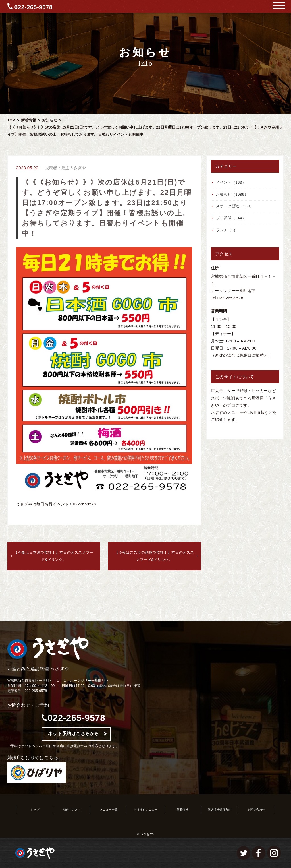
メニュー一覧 (109, 810)
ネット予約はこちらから (73, 734)
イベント (231, 182)
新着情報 (29, 120)
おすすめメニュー (145, 810)
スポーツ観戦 (235, 206)
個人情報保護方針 (219, 810)
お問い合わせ (256, 810)
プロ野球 (231, 218)
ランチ (227, 230)
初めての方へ (72, 810)
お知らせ (50, 120)
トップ (35, 810)
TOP (11, 120)
